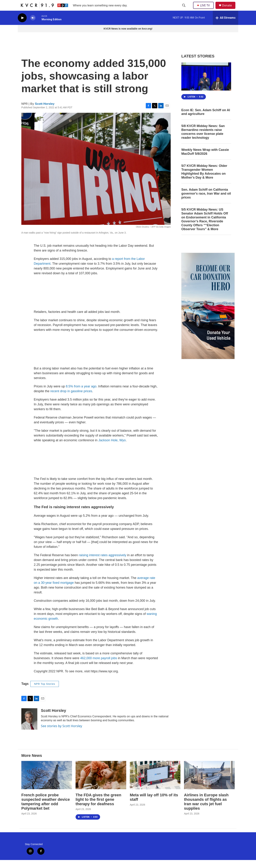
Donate (229, 9)
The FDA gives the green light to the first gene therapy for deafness (98, 807)
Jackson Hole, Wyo (112, 448)
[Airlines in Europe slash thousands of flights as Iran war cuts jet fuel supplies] (209, 783)
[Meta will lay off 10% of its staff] (155, 783)
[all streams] (226, 26)
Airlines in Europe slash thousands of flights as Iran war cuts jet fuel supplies (206, 810)
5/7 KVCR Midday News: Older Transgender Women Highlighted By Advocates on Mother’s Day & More (204, 180)
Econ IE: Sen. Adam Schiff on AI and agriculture (206, 120)
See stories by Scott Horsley (62, 734)
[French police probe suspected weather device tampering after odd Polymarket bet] (47, 783)
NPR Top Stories (45, 692)
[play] (22, 26)
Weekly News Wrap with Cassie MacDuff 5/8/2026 (205, 160)
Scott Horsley (45, 112)
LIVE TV (204, 9)
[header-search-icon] (184, 9)
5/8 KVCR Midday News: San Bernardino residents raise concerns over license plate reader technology (203, 140)
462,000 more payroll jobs (99, 666)
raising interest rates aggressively (102, 563)
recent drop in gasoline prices (71, 399)
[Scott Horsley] (29, 727)
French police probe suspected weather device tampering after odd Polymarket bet (46, 810)
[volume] (33, 26)
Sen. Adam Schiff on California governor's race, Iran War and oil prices (206, 202)
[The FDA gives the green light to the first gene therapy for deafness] (101, 783)
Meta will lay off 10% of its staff (154, 805)
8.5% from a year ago (81, 394)
